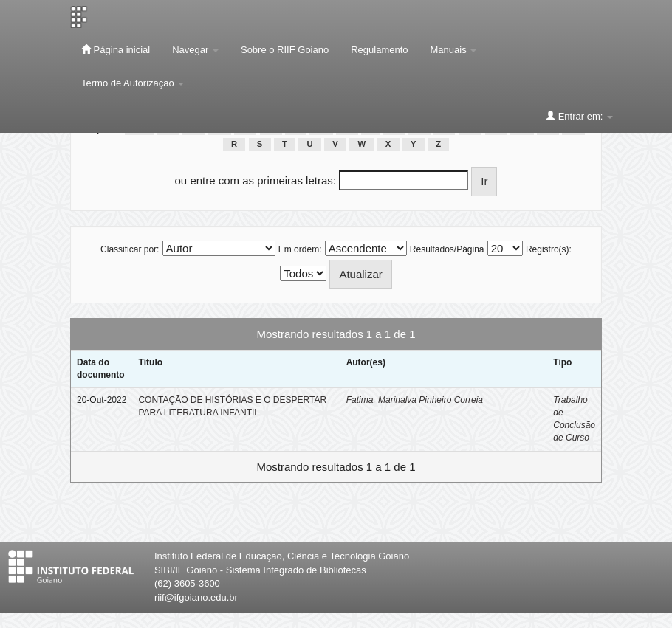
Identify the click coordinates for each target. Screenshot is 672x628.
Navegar (195, 50)
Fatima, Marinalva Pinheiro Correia (415, 400)
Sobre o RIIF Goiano (285, 50)
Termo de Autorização (133, 83)
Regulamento (379, 50)
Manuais (454, 50)
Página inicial (116, 49)
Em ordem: (300, 249)
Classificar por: (130, 249)
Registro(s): (549, 249)
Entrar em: (579, 116)
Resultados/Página (447, 249)
